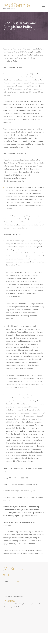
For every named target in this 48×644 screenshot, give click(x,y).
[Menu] (43, 6)
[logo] (17, 6)
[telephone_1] (24, 601)
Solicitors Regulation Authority (31, 553)
